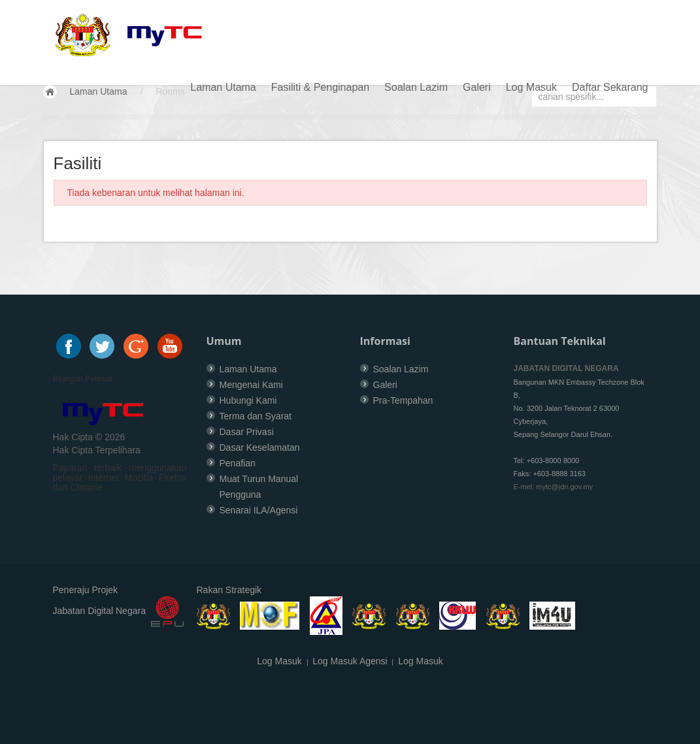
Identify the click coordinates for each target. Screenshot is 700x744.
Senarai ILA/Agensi (259, 510)
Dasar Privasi (247, 432)
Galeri (477, 87)
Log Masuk (531, 87)
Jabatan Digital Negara (99, 611)
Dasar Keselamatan (260, 447)
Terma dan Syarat (256, 416)
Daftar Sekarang (610, 87)
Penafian (238, 463)
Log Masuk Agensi (350, 661)
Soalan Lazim (416, 87)
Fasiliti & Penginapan (320, 87)
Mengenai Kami (251, 385)
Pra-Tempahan (403, 400)
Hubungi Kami (248, 400)
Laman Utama (223, 87)
